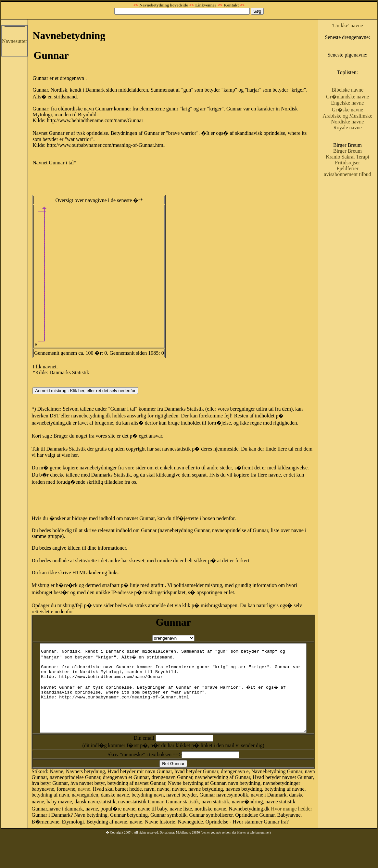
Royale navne (358, 151)
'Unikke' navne (357, 26)
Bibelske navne (357, 102)
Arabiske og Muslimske (357, 136)
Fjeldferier (358, 198)
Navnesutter (14, 41)
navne (38, 805)
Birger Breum (357, 174)
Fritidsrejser (357, 192)
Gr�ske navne (357, 127)
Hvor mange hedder (172, 824)
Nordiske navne (357, 145)
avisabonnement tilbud (357, 206)
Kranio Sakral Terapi (357, 183)
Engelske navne (357, 120)
